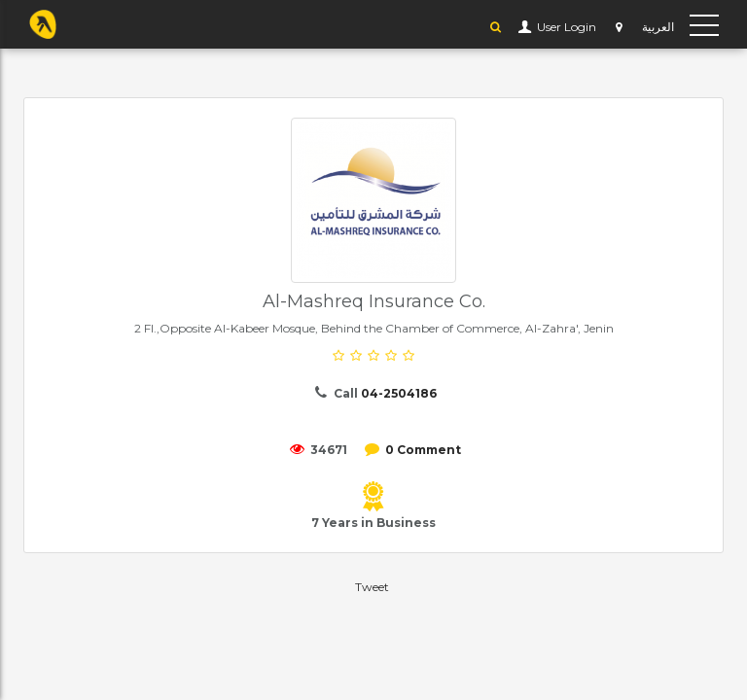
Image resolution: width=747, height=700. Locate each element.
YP (43, 24)
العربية (658, 27)
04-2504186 (399, 393)
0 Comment (423, 450)
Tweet (372, 587)
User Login (565, 27)
